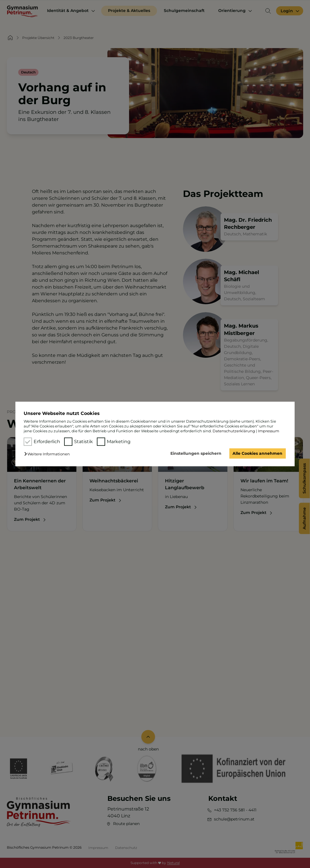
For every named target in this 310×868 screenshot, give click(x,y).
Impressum (269, 431)
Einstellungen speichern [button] (196, 453)
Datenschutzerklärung (234, 431)
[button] (48, 454)
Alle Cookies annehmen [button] (257, 453)
